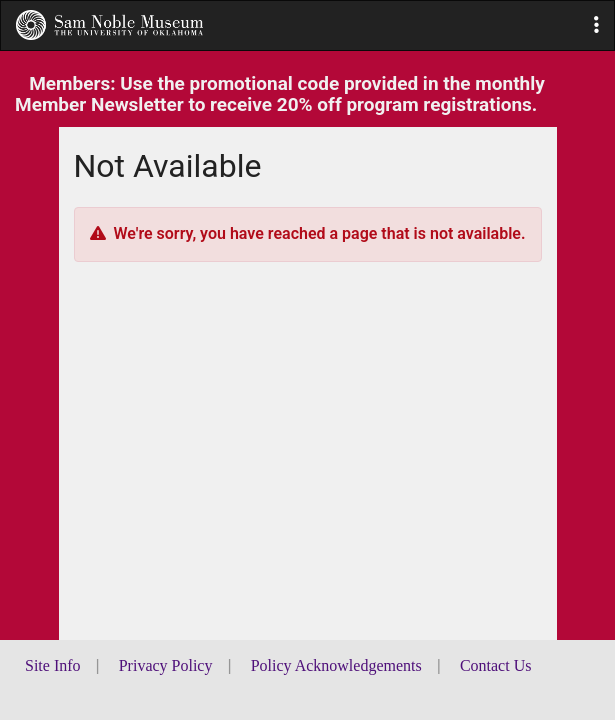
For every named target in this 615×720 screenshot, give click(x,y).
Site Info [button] (53, 665)
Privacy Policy (166, 665)
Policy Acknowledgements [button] (336, 665)
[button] (596, 25)
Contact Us (496, 665)
